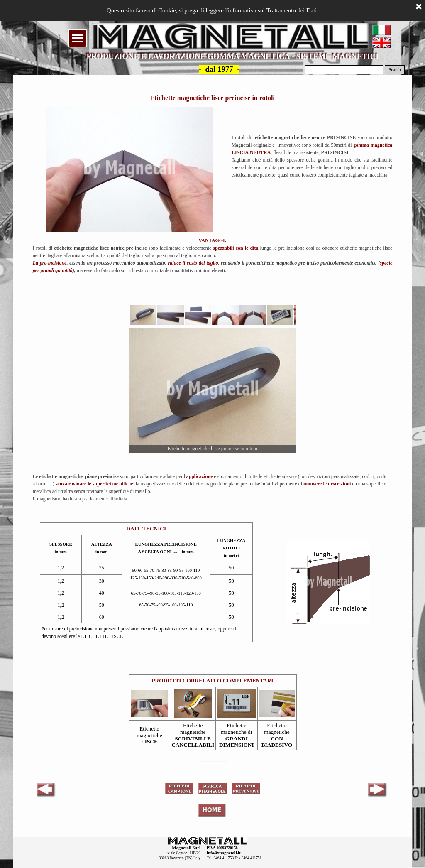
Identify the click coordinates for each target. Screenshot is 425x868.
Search (395, 70)
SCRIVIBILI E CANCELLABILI (193, 742)
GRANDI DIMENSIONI (237, 742)
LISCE (149, 742)
